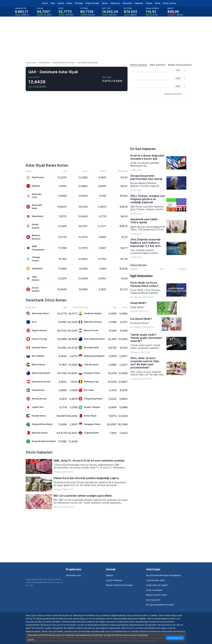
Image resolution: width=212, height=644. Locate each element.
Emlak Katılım (33, 226)
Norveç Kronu (36, 399)
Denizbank (35, 216)
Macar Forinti (88, 330)
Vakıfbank (34, 269)
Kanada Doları (37, 348)
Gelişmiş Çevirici (173, 94)
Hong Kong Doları (91, 399)
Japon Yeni (35, 407)
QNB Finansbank (35, 248)
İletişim (110, 575)
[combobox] (179, 70)
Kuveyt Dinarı (36, 416)
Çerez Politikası (114, 580)
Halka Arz (115, 3)
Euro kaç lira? (153, 600)
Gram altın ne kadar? (157, 585)
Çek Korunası (88, 365)
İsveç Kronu (35, 390)
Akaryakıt (127, 3)
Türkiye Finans (33, 259)
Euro (32, 322)
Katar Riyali (87, 416)
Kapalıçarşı (35, 177)
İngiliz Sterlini (37, 330)
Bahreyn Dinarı (37, 433)
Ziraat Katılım (33, 289)
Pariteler (79, 3)
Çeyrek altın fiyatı (155, 580)
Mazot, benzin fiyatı (157, 595)
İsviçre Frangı (37, 339)
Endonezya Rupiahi (92, 356)
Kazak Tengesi (89, 407)
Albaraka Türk (34, 196)
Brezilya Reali (89, 348)
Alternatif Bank (34, 207)
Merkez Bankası (33, 237)
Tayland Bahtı (89, 433)
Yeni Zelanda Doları (92, 339)
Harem (61, 3)
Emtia (69, 3)
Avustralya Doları (38, 373)
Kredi (158, 3)
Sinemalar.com (73, 575)
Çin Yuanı (86, 390)
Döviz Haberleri (39, 452)
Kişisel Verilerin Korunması (119, 585)
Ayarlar (31, 640)
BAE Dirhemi (36, 365)
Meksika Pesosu (90, 322)
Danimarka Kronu (38, 382)
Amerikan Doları (38, 313)
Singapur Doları (90, 424)
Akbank (33, 186)
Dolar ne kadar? (155, 590)
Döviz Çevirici (170, 3)
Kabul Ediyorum (175, 638)
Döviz (45, 3)
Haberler (139, 3)
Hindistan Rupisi (90, 313)
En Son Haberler (143, 149)
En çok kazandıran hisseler (160, 605)
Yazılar (149, 3)
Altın (53, 3)
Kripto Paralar (93, 3)
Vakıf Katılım (33, 278)
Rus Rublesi (35, 356)
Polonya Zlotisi (89, 373)
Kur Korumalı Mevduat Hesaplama (163, 575)
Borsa (105, 3)
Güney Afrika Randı (39, 424)
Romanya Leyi (89, 382)
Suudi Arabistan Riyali (41, 441)
